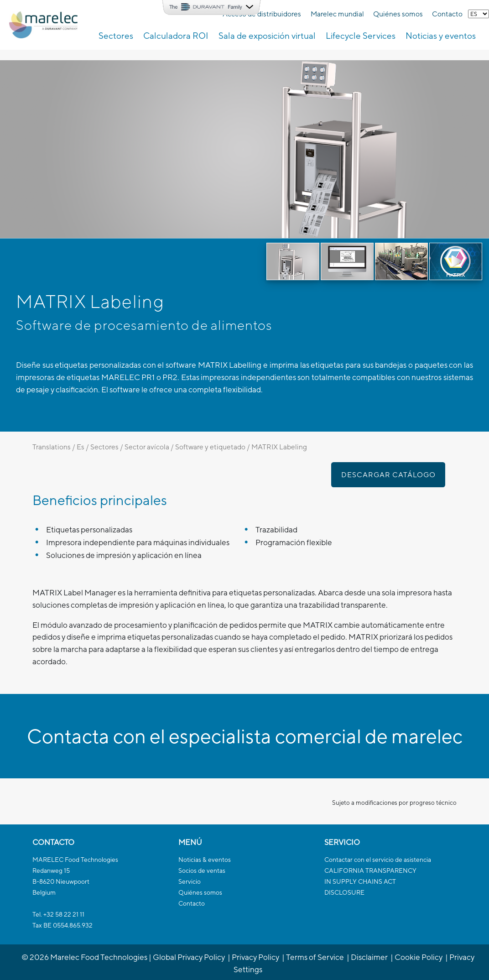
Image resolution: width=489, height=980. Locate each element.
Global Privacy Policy (189, 957)
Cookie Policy (419, 957)
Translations (52, 447)
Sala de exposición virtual (267, 36)
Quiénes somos (398, 14)
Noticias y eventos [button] (441, 36)
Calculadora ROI (176, 36)
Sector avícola (147, 447)
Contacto (447, 14)
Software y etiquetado (210, 447)
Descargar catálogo (388, 474)
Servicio (190, 881)
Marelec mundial (337, 14)
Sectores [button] (116, 36)
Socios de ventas (202, 871)
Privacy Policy (255, 957)
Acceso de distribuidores (262, 14)
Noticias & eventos (205, 860)
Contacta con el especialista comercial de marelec (245, 736)
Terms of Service (315, 957)
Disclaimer (369, 957)
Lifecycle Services (361, 36)
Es (81, 447)
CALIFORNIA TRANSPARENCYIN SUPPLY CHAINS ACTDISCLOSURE (370, 881)
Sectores (104, 447)
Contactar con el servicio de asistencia (378, 860)
